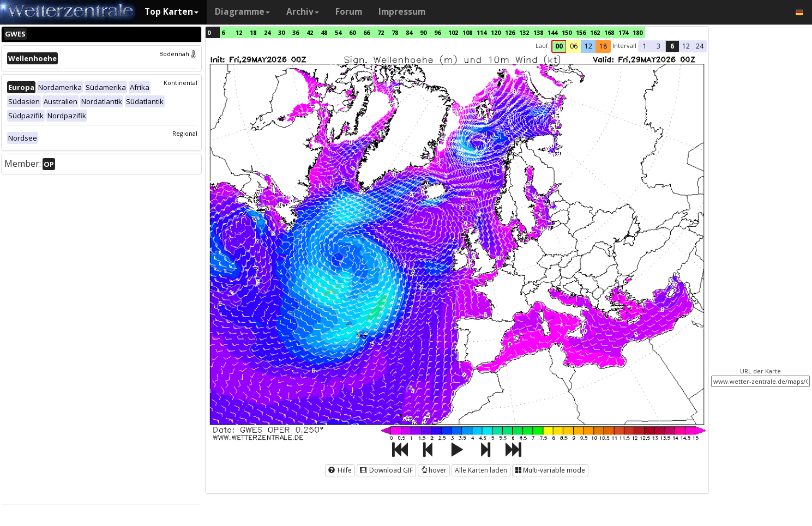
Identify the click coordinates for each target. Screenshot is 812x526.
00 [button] (559, 46)
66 (366, 32)
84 (409, 32)
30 (281, 32)
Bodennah (178, 54)
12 (239, 32)
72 (381, 32)
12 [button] (588, 46)
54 (338, 32)
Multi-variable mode (550, 470)
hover (434, 470)
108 (467, 32)
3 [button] (658, 46)
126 (510, 32)
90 (423, 32)
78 (395, 32)
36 (296, 32)
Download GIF (386, 470)
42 (310, 32)
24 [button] (700, 46)
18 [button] (603, 46)
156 (581, 32)
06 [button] (574, 46)
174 (623, 32)
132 (524, 32)
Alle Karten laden (481, 470)
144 (552, 32)
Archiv (303, 12)
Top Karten (172, 12)
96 (437, 32)
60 (352, 32)
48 (324, 32)
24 (267, 32)
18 (253, 32)
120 (496, 32)
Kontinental (181, 83)
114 (482, 32)
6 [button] (672, 46)
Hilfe (340, 470)
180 (637, 32)
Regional (185, 133)
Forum (349, 12)
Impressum (402, 12)
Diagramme (242, 12)
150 (567, 32)
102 (453, 32)
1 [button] (645, 46)
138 (538, 32)
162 (595, 32)
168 (609, 32)
